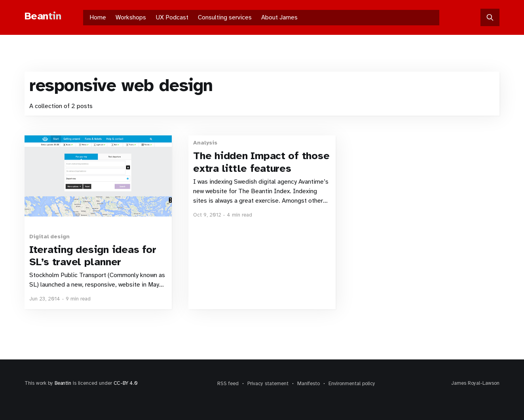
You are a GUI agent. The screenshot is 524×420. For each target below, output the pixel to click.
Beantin (63, 383)
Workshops (131, 17)
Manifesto (309, 384)
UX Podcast (172, 17)
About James (279, 17)
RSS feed (228, 384)
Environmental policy (352, 384)
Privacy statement (268, 384)
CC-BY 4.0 (126, 383)
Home (98, 17)
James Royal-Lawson (475, 383)
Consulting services (225, 17)
